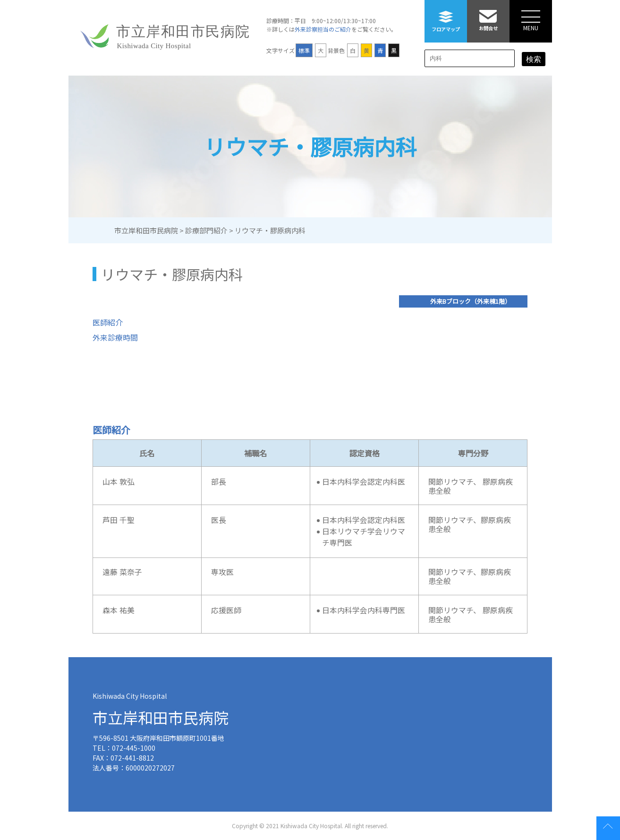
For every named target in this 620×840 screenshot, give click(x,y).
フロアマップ (446, 16)
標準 (304, 50)
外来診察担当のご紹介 (323, 29)
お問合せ (488, 16)
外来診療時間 (115, 337)
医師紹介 (108, 322)
